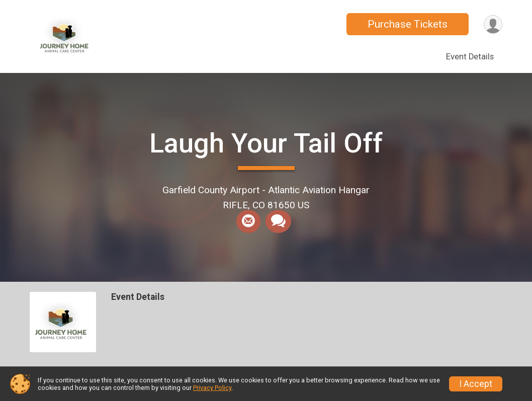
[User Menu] (493, 24)
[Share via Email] (248, 221)
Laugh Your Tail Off (266, 143)
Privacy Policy (212, 388)
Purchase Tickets (408, 24)
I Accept (476, 384)
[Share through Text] (278, 221)
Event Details (470, 57)
